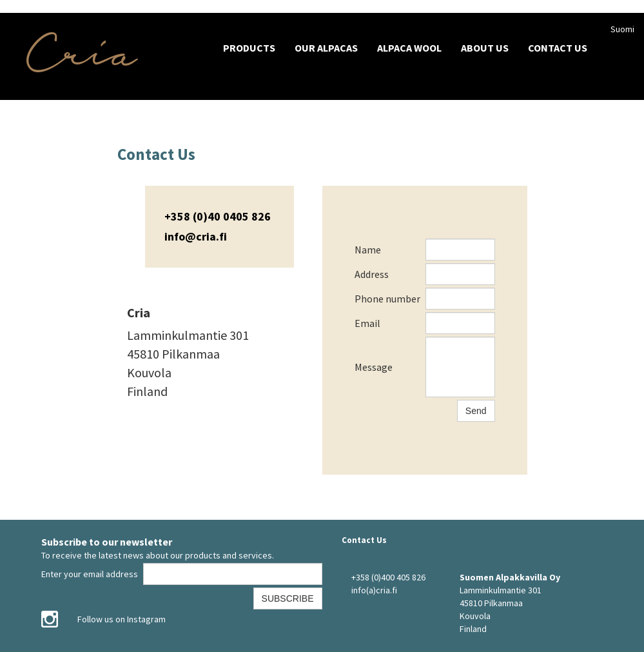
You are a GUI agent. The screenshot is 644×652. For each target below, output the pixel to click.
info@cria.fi (196, 236)
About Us (485, 48)
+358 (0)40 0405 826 (218, 216)
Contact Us (558, 48)
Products (249, 48)
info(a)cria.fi (374, 590)
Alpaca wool (409, 48)
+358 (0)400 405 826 (388, 577)
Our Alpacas (326, 48)
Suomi (622, 29)
